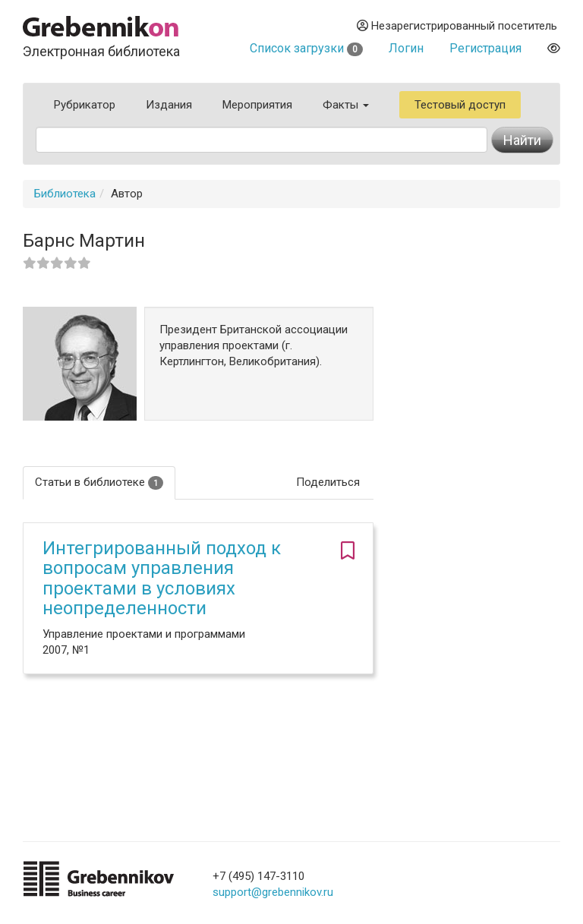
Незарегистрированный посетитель (457, 26)
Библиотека (65, 194)
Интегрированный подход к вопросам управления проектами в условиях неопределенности (162, 578)
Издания (169, 105)
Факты (346, 105)
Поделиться (328, 482)
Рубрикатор (85, 105)
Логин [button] (406, 48)
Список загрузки (306, 48)
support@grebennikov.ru (273, 892)
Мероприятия (257, 105)
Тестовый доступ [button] (460, 105)
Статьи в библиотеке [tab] (99, 482)
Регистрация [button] (485, 48)
